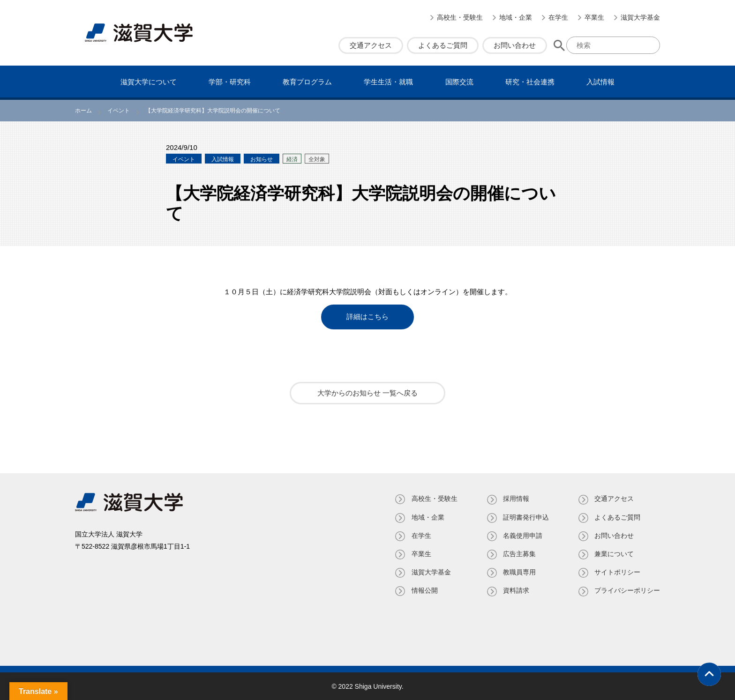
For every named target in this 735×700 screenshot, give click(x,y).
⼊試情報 (600, 82)
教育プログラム (307, 82)
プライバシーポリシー (627, 590)
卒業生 (594, 17)
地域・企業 (516, 17)
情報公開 (424, 590)
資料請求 (516, 590)
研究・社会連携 (530, 82)
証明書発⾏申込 (525, 517)
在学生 (558, 17)
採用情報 (516, 499)
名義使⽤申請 (522, 535)
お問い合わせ (515, 45)
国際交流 (459, 82)
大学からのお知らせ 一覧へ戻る (367, 393)
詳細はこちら (367, 317)
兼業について (614, 553)
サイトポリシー (617, 572)
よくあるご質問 (443, 45)
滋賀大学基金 (640, 17)
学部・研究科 (230, 82)
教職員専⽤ (519, 572)
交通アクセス (371, 45)
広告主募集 (519, 553)
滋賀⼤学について (149, 82)
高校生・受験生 (460, 17)
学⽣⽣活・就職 (388, 82)
